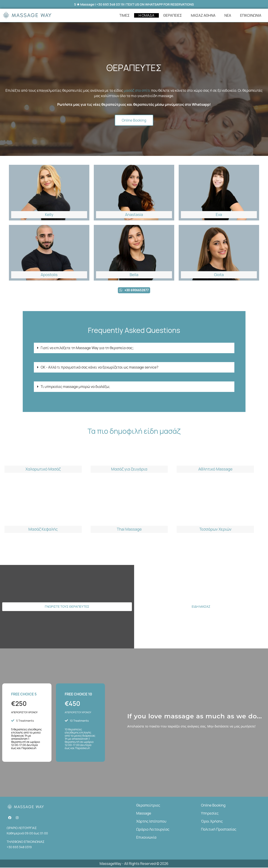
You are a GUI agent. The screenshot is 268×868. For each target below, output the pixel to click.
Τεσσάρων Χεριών (215, 530)
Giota (219, 275)
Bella (134, 275)
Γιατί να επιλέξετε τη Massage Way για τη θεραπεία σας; (87, 348)
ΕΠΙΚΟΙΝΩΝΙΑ (251, 15)
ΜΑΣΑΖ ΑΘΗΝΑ (203, 15)
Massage (144, 813)
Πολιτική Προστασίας (219, 829)
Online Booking (213, 805)
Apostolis (49, 275)
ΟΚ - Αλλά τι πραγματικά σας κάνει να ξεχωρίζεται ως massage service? (100, 367)
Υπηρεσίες (210, 813)
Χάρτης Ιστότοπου (151, 821)
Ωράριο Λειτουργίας (153, 829)
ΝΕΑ (228, 15)
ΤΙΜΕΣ (125, 15)
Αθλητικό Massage (215, 469)
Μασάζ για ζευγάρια (129, 469)
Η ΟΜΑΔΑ (146, 15)
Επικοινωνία (146, 837)
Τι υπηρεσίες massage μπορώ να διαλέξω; (76, 387)
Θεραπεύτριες (148, 805)
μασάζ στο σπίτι (137, 91)
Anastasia (134, 214)
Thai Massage (129, 530)
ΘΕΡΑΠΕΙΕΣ (173, 15)
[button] (134, 348)
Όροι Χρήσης (212, 821)
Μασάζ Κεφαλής (43, 530)
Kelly (49, 214)
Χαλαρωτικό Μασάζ (43, 469)
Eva (219, 214)
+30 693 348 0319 (19, 847)
